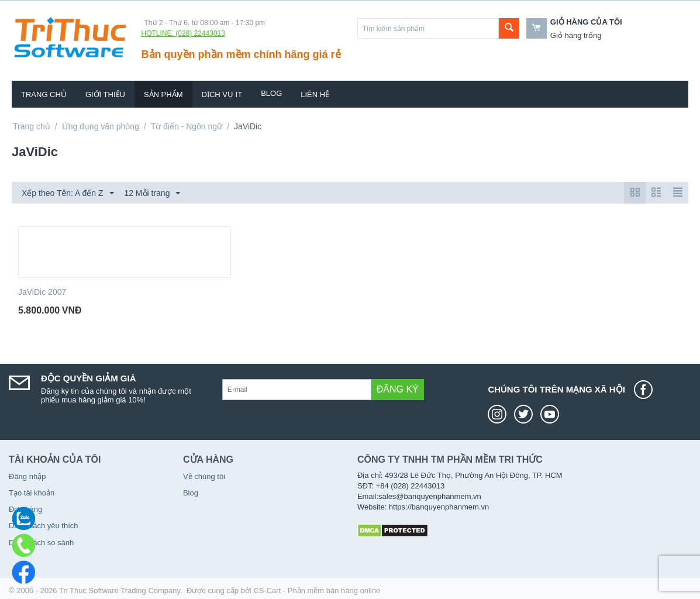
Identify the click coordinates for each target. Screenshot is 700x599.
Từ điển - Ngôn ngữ (187, 126)
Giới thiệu (105, 94)
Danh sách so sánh (41, 543)
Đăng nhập (27, 476)
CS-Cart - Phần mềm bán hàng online (317, 591)
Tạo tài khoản (32, 493)
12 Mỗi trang (152, 194)
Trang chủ (44, 94)
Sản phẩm (163, 94)
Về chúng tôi (204, 476)
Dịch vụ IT (222, 94)
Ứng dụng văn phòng (101, 126)
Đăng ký (398, 389)
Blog (271, 93)
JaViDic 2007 (42, 292)
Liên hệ (315, 94)
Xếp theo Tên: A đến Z (68, 194)
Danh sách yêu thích (44, 526)
